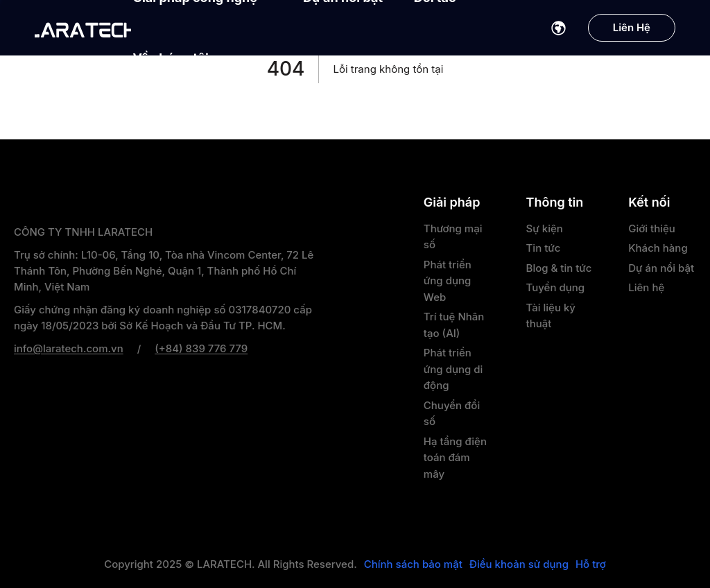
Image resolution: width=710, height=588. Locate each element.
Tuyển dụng (556, 287)
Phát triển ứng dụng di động (453, 369)
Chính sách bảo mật (413, 564)
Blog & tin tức (559, 268)
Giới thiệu (652, 228)
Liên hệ (646, 287)
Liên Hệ (632, 27)
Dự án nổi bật (661, 268)
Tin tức (544, 248)
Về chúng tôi (178, 58)
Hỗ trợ (591, 564)
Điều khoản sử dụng (519, 564)
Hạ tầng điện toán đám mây (455, 458)
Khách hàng (658, 248)
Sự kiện (545, 228)
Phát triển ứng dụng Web (448, 281)
